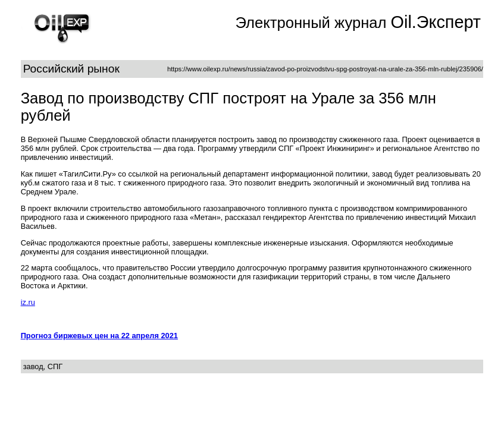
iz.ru (28, 302)
